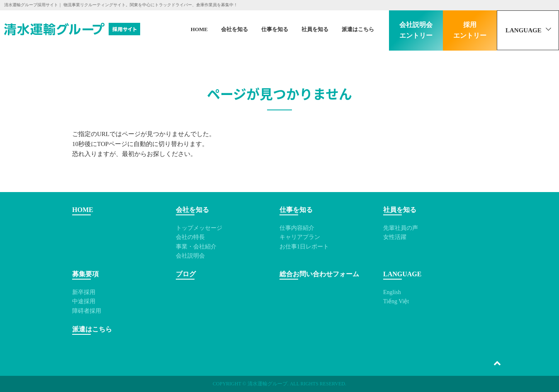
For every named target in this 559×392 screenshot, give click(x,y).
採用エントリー (470, 30)
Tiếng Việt (396, 301)
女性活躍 (395, 237)
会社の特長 (190, 237)
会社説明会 (190, 256)
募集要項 (85, 274)
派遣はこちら (358, 29)
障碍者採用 (87, 311)
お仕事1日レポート (304, 247)
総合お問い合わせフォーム (319, 274)
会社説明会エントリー (416, 30)
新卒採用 (84, 292)
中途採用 (84, 301)
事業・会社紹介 (196, 247)
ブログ (186, 274)
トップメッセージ (199, 228)
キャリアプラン (300, 237)
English (392, 292)
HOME (199, 29)
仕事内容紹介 (297, 228)
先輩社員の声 (401, 228)
